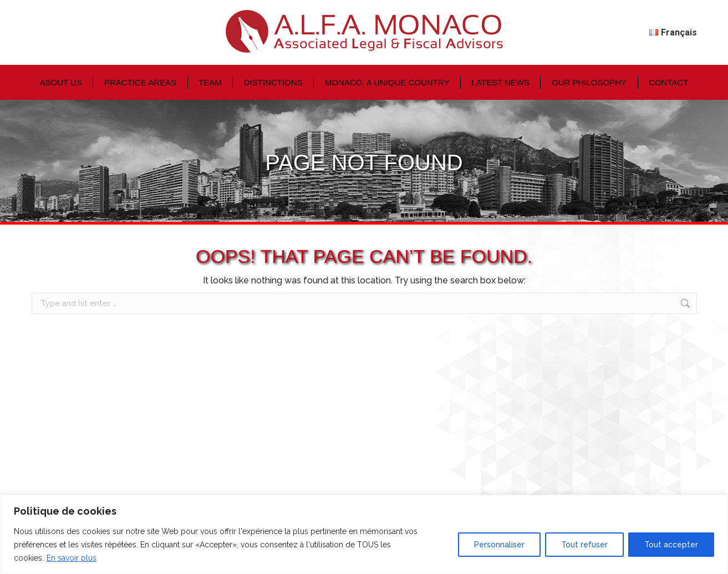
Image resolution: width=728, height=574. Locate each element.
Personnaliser (499, 545)
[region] (364, 534)
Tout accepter (671, 545)
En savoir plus (72, 558)
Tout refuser (584, 545)
